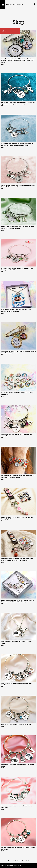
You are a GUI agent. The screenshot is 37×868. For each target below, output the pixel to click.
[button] (10, 31)
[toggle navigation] (3, 5)
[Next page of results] (29, 861)
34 (27, 861)
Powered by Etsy (17, 865)
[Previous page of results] (8, 861)
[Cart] (34, 5)
